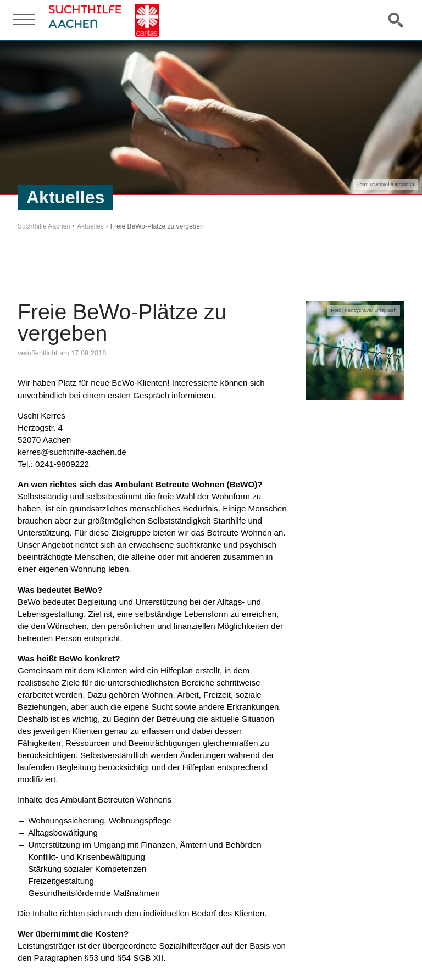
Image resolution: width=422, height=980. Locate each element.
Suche (397, 20)
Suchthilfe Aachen (44, 226)
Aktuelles (90, 226)
